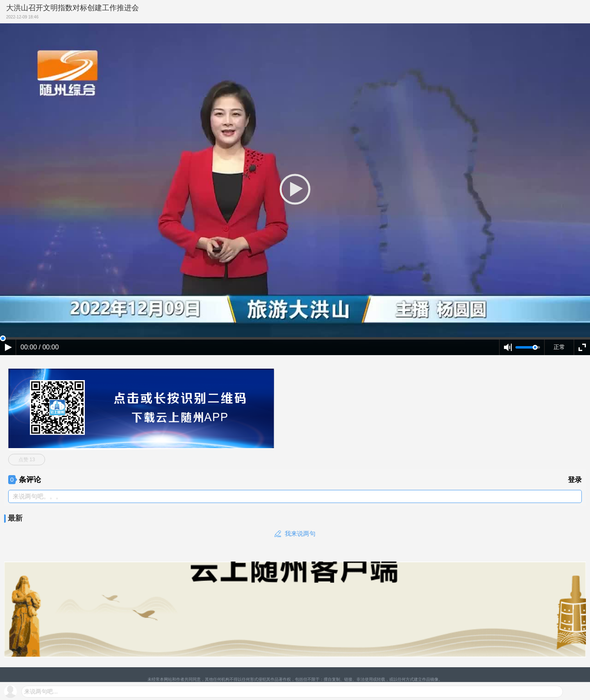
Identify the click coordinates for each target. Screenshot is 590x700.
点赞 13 (27, 460)
